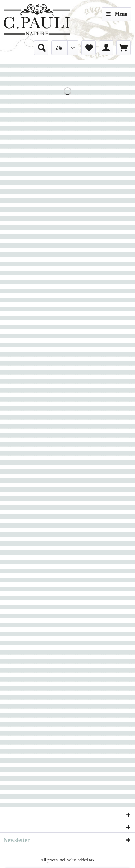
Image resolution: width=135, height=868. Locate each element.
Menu (117, 12)
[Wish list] (89, 48)
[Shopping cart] (123, 48)
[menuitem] (41, 48)
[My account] (106, 48)
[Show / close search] (41, 48)
